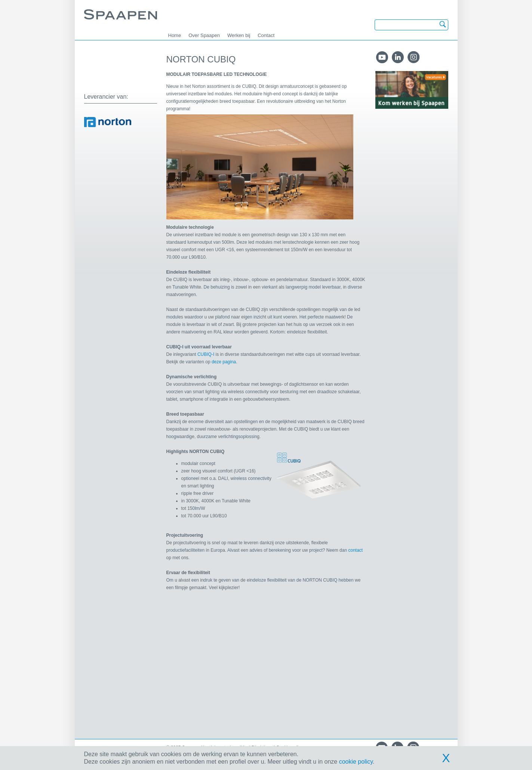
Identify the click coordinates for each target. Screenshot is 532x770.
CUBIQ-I (206, 354)
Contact (266, 35)
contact (355, 550)
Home (175, 35)
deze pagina (224, 362)
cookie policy (356, 762)
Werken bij (239, 35)
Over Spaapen (204, 35)
